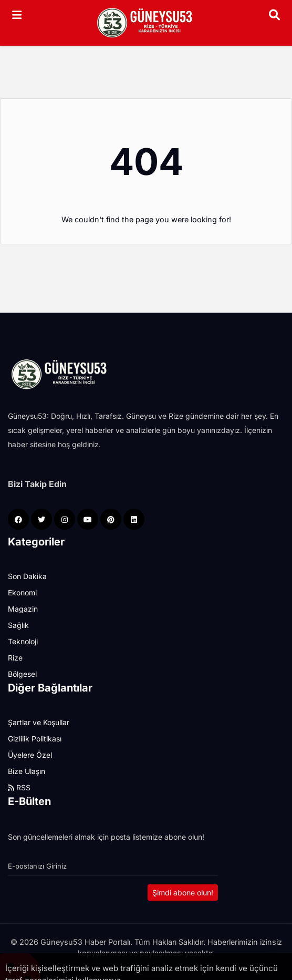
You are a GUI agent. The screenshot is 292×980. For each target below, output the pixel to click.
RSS (19, 787)
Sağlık (18, 625)
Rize (15, 658)
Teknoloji (23, 641)
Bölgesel (22, 674)
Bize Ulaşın (27, 771)
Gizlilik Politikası (35, 739)
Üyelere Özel (30, 755)
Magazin (23, 609)
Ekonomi (22, 592)
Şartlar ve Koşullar (39, 722)
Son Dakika (27, 576)
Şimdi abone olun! (183, 893)
